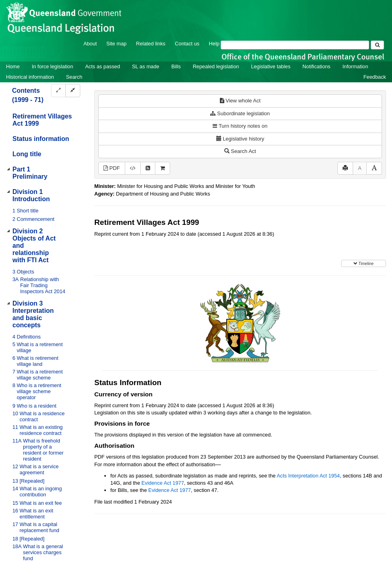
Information (355, 66)
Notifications (317, 66)
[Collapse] (73, 91)
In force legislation (52, 66)
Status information (41, 139)
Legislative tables (271, 66)
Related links (151, 44)
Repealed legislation (216, 66)
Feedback (375, 77)
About (90, 44)
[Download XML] (133, 168)
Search (74, 77)
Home (13, 66)
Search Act (240, 151)
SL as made (146, 66)
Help (214, 44)
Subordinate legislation (240, 113)
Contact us (187, 44)
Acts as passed (103, 66)
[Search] (295, 45)
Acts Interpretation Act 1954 (308, 476)
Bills (176, 66)
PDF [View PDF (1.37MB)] (112, 168)
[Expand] (58, 91)
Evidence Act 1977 (163, 483)
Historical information (30, 77)
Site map (117, 44)
